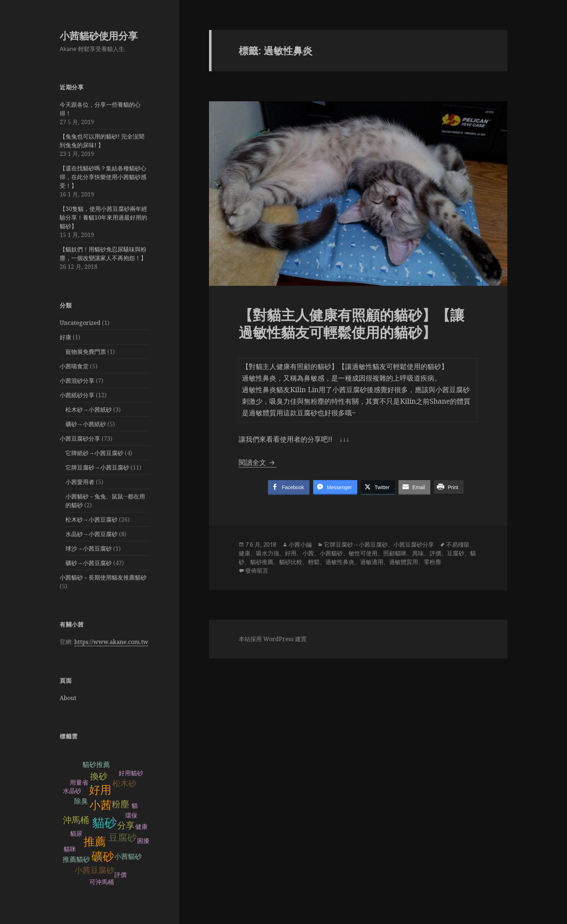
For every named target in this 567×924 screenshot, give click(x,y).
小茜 (101, 805)
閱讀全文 (258, 462)
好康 (65, 337)
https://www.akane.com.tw (111, 642)
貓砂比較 (291, 562)
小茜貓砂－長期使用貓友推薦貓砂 (103, 577)
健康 (244, 553)
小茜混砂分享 (77, 381)
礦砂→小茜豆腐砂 (89, 563)
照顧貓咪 (395, 553)
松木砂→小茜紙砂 (89, 410)
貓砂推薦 (96, 765)
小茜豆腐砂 (94, 870)
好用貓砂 (131, 773)
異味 (418, 553)
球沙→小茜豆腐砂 (89, 548)
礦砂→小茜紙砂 (86, 424)
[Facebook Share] (289, 487)
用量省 (79, 783)
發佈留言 (257, 571)
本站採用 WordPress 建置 (273, 639)
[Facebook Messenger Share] (335, 487)
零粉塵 (432, 562)
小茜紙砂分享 (77, 395)
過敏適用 (372, 562)
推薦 (95, 842)
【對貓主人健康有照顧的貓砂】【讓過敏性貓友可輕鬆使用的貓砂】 (351, 323)
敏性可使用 (363, 553)
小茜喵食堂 (74, 366)
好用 (100, 790)
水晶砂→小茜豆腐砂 (91, 534)
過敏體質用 (404, 562)
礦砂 (103, 857)
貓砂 (105, 823)
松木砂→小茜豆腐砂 (91, 520)
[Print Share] (449, 487)
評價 (435, 553)
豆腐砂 (123, 838)
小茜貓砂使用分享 (99, 36)
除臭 (81, 801)
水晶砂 (72, 791)
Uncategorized (80, 323)
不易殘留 (458, 544)
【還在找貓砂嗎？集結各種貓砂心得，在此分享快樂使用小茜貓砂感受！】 (103, 177)
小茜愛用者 (80, 482)
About (68, 698)
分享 (126, 825)
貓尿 (76, 834)
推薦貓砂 (76, 859)
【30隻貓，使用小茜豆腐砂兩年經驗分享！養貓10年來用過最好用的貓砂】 (103, 217)
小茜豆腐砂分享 (80, 438)
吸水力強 (268, 553)
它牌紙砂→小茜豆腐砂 (94, 453)
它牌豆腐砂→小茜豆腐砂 (97, 467)
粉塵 (120, 804)
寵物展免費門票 (86, 352)
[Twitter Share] (378, 487)
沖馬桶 (76, 820)
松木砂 (124, 783)
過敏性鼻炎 (340, 562)
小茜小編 (300, 544)
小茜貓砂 (128, 857)
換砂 (99, 776)
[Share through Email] (414, 487)
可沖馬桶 (102, 882)
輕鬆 (314, 562)
